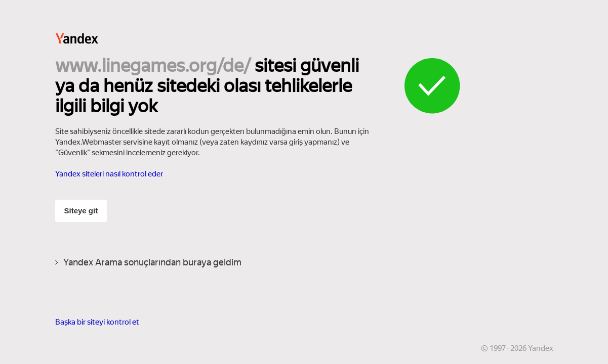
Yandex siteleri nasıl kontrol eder (109, 174)
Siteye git (81, 211)
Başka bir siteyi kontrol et (97, 322)
